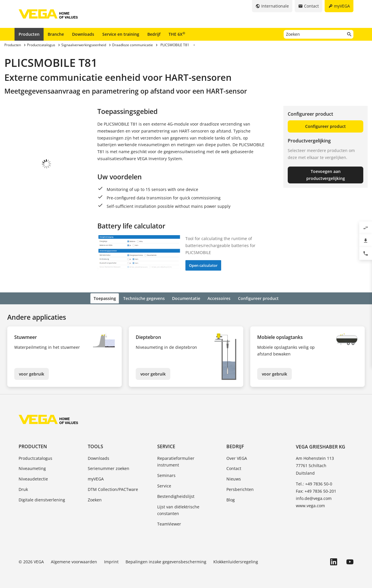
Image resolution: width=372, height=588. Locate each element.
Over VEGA (237, 457)
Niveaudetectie (33, 478)
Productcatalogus (35, 457)
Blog (231, 499)
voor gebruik (32, 373)
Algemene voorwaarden (74, 561)
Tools (95, 446)
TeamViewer (169, 523)
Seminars (166, 474)
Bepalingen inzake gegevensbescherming (166, 561)
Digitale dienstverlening (42, 499)
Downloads (83, 34)
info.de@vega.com (314, 497)
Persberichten (240, 488)
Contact (234, 468)
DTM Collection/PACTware (113, 488)
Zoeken (95, 499)
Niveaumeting (32, 468)
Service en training (121, 34)
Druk (23, 488)
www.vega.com (310, 505)
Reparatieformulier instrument (176, 461)
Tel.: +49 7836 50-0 (314, 483)
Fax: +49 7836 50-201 (316, 490)
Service (166, 446)
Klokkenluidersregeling (236, 561)
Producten (29, 34)
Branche (56, 34)
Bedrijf (154, 34)
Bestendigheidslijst (176, 495)
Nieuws (234, 478)
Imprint (111, 561)
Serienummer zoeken (109, 468)
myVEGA (96, 478)
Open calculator (203, 265)
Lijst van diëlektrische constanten (178, 509)
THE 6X (177, 34)
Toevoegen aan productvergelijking (326, 175)
